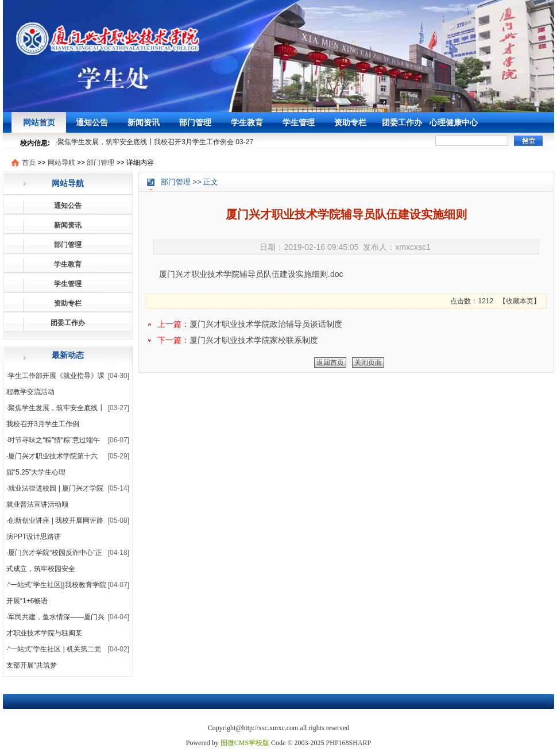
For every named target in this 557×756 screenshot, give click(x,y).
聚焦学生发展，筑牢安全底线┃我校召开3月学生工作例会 (146, 142)
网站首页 (39, 122)
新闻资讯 (144, 122)
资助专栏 (350, 122)
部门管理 (195, 122)
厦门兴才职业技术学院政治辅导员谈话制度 (266, 324)
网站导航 (61, 163)
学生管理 (299, 122)
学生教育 (247, 122)
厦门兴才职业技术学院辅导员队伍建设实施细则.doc (251, 274)
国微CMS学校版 (245, 743)
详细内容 (140, 163)
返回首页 (330, 362)
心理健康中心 (454, 122)
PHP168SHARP (349, 743)
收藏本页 (520, 301)
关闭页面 (368, 362)
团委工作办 (402, 122)
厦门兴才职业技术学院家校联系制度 (254, 340)
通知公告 (92, 122)
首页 (29, 163)
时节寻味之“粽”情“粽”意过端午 (54, 440)
